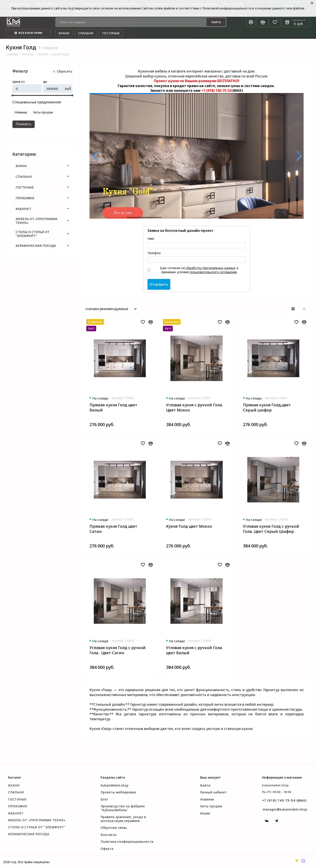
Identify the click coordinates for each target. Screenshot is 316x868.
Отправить (159, 284)
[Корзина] (296, 22)
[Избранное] (275, 22)
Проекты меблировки (118, 792)
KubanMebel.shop (115, 785)
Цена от (19, 82)
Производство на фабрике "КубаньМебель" (123, 808)
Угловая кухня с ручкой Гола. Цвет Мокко (194, 407)
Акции (205, 813)
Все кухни (123, 213)
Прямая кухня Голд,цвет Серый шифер (267, 407)
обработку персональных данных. (211, 268)
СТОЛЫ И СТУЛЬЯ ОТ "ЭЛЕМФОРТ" (42, 234)
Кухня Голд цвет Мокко (189, 526)
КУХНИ (42, 166)
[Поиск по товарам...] (132, 22)
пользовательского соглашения (213, 272)
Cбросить (63, 71)
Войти (205, 785)
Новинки (207, 799)
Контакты (109, 835)
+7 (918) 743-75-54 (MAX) (284, 800)
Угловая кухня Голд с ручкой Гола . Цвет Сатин (118, 650)
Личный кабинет (214, 792)
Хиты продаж (211, 806)
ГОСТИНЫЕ (42, 187)
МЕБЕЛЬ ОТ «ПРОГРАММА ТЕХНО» (42, 221)
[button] (95, 156)
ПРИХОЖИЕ (42, 198)
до (45, 82)
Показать (24, 124)
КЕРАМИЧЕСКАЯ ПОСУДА (42, 246)
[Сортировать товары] (111, 309)
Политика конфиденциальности (127, 842)
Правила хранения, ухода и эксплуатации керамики (123, 819)
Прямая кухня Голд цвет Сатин (113, 529)
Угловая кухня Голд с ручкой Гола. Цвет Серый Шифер (271, 529)
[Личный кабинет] (251, 22)
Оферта (107, 849)
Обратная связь (114, 828)
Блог (104, 799)
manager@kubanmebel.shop (285, 809)
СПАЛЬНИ (42, 176)
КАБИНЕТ (42, 209)
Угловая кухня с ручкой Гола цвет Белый (194, 650)
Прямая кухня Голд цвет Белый (113, 407)
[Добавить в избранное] (143, 322)
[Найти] (216, 22)
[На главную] (13, 22)
